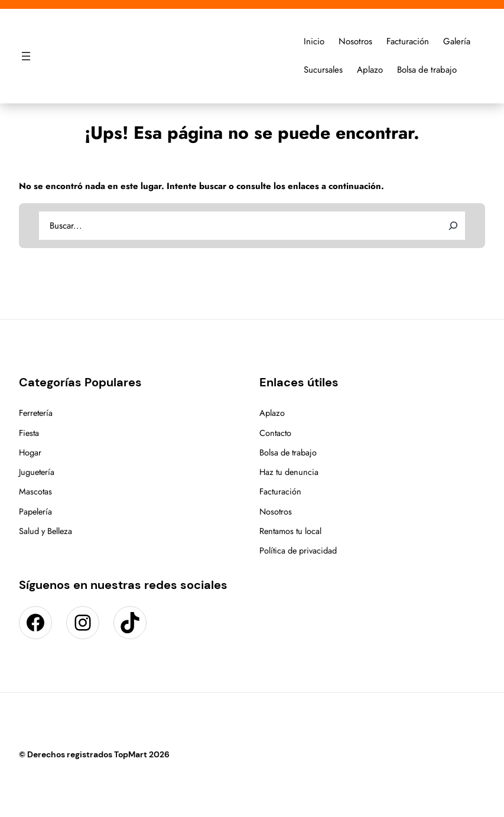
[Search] (453, 226)
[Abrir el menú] (26, 56)
